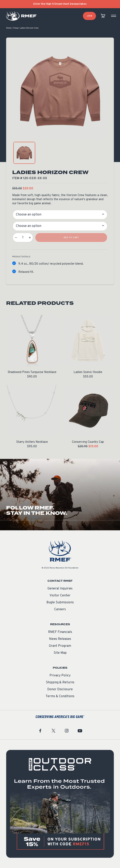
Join (89, 16)
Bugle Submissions (60, 603)
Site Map (60, 653)
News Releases (60, 639)
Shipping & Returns (60, 683)
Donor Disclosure (60, 689)
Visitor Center (60, 596)
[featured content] (60, 804)
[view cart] (103, 16)
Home (9, 28)
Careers (60, 609)
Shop (16, 28)
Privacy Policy (60, 676)
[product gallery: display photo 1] (24, 153)
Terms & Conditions (60, 696)
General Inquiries (60, 589)
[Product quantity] (23, 238)
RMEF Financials (60, 632)
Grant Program (60, 646)
